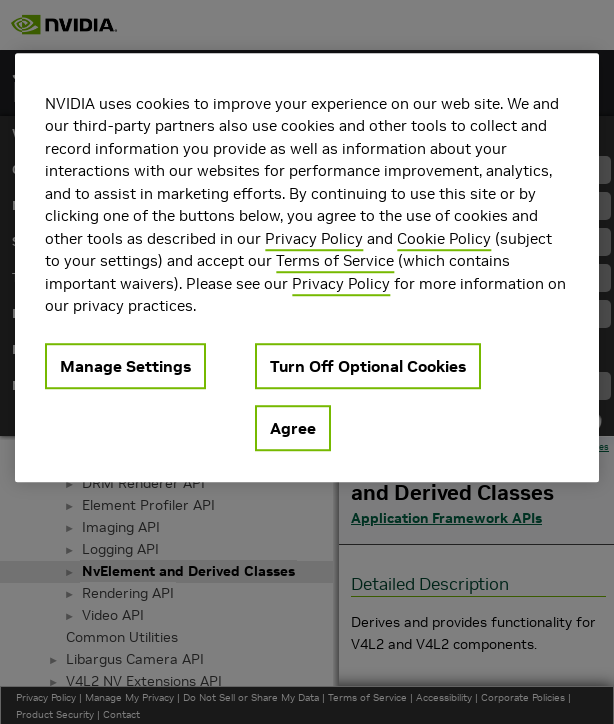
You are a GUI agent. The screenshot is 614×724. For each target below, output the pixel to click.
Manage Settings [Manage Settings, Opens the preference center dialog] (125, 366)
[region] (306, 267)
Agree (293, 428)
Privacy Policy (314, 238)
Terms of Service (335, 260)
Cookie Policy (444, 238)
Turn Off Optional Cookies (368, 366)
